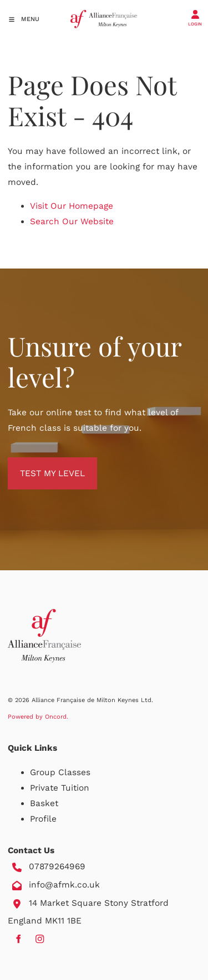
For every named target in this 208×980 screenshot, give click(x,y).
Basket (44, 803)
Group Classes (60, 772)
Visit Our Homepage (72, 206)
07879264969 (57, 866)
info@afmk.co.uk (64, 885)
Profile (43, 819)
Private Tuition (60, 788)
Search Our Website (72, 221)
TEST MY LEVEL (40, 465)
